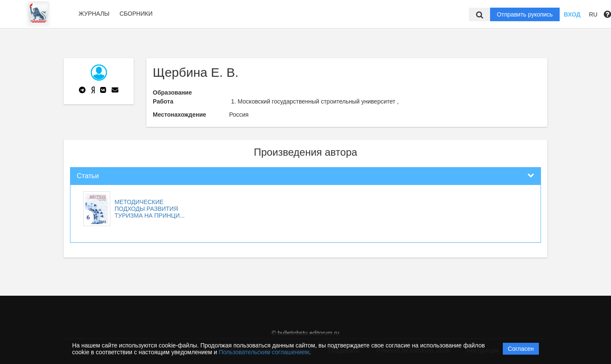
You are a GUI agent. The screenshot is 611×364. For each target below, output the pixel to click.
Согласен (521, 349)
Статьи (88, 176)
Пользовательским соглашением (264, 352)
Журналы (94, 14)
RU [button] (593, 14)
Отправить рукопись (525, 14)
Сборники (136, 14)
